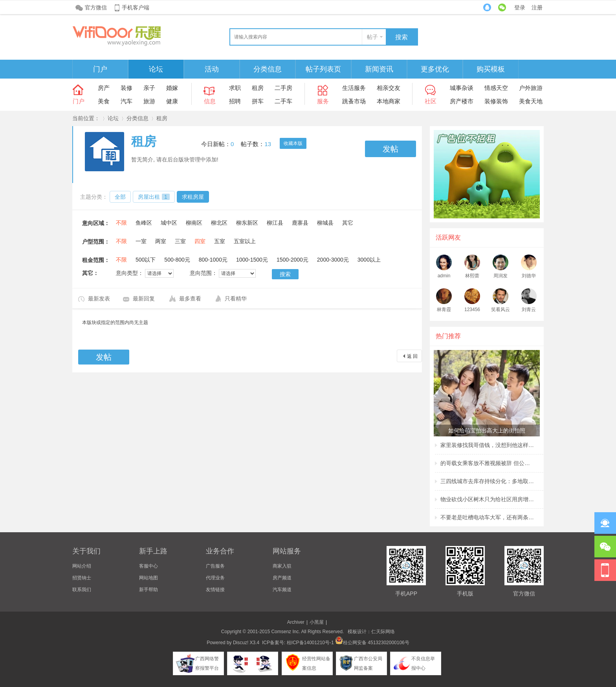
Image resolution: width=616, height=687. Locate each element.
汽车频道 (282, 590)
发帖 (390, 149)
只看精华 (236, 299)
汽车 (126, 101)
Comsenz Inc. (285, 632)
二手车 (283, 101)
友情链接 (215, 590)
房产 (104, 88)
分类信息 (268, 69)
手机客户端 (136, 7)
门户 (100, 69)
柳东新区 (247, 223)
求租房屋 (193, 197)
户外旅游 (531, 88)
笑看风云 (500, 310)
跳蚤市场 (354, 101)
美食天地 (531, 101)
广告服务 (215, 566)
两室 (161, 241)
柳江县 (275, 223)
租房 (258, 88)
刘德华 (529, 276)
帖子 (372, 37)
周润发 (500, 276)
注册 (537, 7)
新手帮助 (148, 590)
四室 (200, 241)
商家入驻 (282, 566)
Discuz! (241, 643)
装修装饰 (496, 101)
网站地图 (148, 578)
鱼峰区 (144, 223)
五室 (220, 241)
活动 (212, 69)
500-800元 (177, 260)
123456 (472, 310)
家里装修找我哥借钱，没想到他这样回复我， (488, 445)
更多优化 (435, 69)
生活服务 (354, 88)
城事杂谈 (462, 88)
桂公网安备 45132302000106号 (372, 643)
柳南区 (194, 223)
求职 (235, 88)
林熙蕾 (472, 276)
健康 (172, 101)
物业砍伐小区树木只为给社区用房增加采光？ (488, 499)
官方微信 (96, 7)
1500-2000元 (292, 260)
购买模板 (491, 69)
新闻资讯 (379, 69)
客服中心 (148, 566)
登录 (520, 7)
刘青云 (529, 310)
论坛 (156, 69)
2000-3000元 (333, 260)
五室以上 (245, 241)
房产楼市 (462, 101)
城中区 (169, 223)
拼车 (258, 101)
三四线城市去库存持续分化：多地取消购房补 (488, 481)
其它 (348, 223)
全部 (120, 197)
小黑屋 (317, 622)
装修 (126, 88)
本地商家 (389, 101)
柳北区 (219, 223)
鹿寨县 (300, 223)
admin (444, 276)
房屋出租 (154, 197)
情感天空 (496, 88)
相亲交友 (389, 88)
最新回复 (144, 299)
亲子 (149, 88)
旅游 (149, 101)
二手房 (283, 88)
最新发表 (99, 299)
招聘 (235, 101)
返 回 (412, 356)
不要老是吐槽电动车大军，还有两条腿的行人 (488, 517)
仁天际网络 (383, 632)
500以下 (146, 260)
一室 (141, 241)
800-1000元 (213, 260)
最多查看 (190, 299)
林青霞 (444, 310)
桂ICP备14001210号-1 (310, 643)
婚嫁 (172, 88)
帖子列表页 (323, 69)
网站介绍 (82, 566)
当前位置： (86, 118)
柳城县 (325, 223)
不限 (121, 223)
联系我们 (82, 590)
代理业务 (215, 578)
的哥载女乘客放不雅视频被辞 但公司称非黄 (488, 463)
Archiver (296, 622)
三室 (180, 241)
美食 (104, 101)
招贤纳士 (82, 578)
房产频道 (282, 578)
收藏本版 (293, 143)
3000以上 (369, 260)
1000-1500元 (252, 260)
